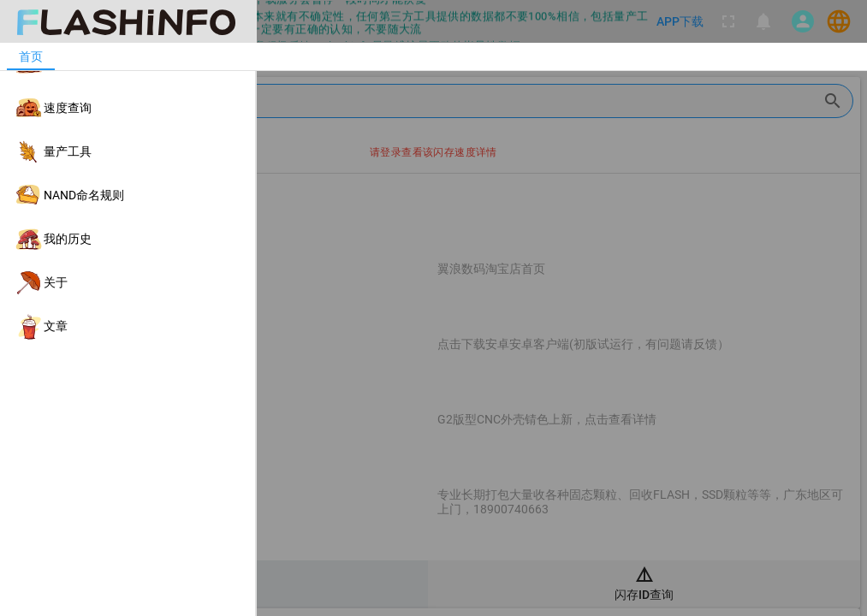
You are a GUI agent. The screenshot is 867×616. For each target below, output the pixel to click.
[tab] (31, 56)
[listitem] (128, 65)
